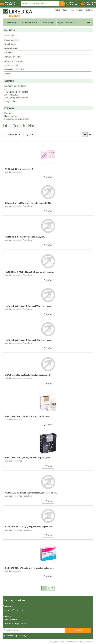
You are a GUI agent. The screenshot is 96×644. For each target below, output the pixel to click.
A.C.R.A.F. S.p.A (11, 95)
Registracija (8, 606)
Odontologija (48, 22)
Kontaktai (89, 10)
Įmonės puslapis (10, 619)
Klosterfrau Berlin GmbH (15, 86)
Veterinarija (11, 22)
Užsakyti (8, 636)
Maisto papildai (11, 65)
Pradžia (57, 10)
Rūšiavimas (13, 135)
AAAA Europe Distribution (16, 98)
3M (6, 89)
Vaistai (7, 74)
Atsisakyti (21, 636)
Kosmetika (9, 53)
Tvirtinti (78, 630)
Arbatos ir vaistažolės (14, 61)
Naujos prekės (68, 10)
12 (30, 135)
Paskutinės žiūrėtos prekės (17, 119)
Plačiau (48, 177)
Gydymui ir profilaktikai (14, 69)
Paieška (80, 10)
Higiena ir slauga (66, 22)
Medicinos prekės (30, 22)
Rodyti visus (10, 101)
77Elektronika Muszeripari (16, 92)
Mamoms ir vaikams (13, 57)
